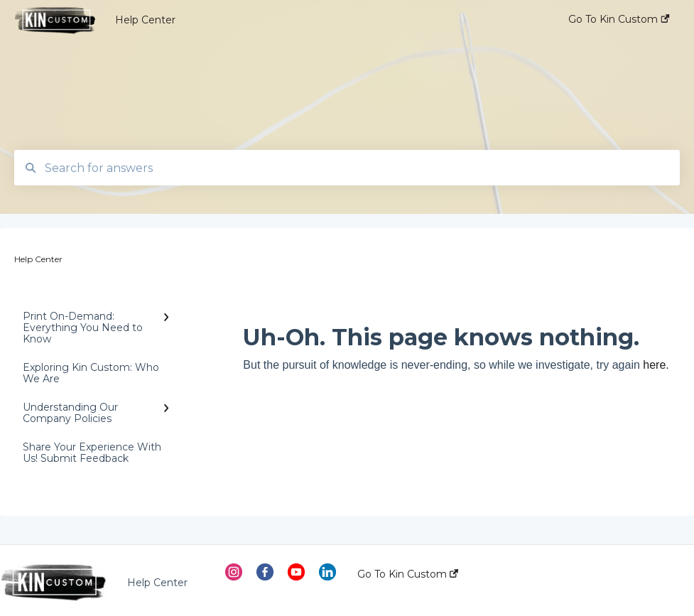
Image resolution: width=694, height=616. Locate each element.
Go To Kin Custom (408, 574)
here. (656, 365)
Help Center (145, 20)
